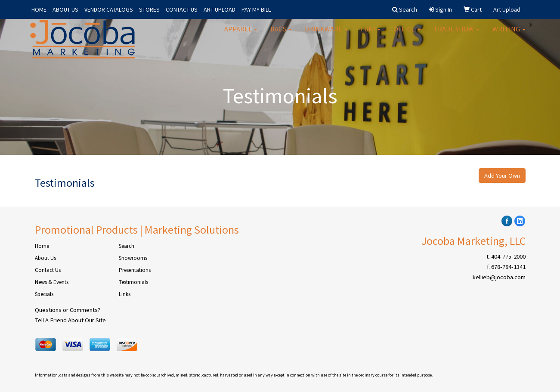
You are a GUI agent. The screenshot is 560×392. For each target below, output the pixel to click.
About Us (45, 258)
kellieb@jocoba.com (499, 277)
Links (125, 294)
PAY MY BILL (256, 9)
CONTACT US (182, 9)
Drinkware (326, 34)
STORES (149, 9)
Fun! (371, 34)
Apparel (241, 34)
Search (127, 246)
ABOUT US (65, 9)
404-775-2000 (508, 256)
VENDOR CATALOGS (109, 9)
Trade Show (456, 34)
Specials (44, 294)
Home (42, 246)
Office (407, 34)
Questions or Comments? (68, 310)
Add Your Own (502, 176)
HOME (39, 9)
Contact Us (48, 270)
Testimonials (133, 282)
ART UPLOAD (220, 9)
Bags (281, 34)
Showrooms (133, 258)
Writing (509, 34)
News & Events (52, 282)
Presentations (135, 270)
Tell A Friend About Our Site (70, 320)
